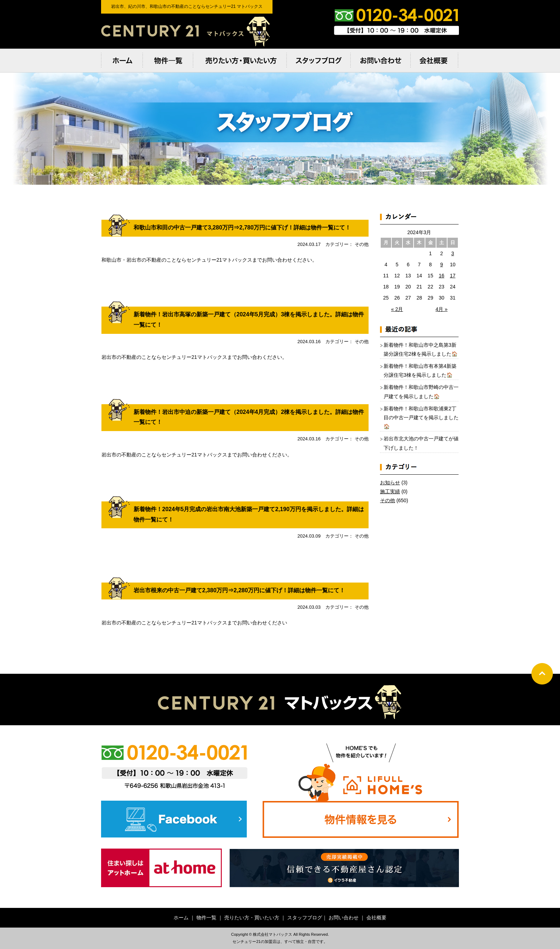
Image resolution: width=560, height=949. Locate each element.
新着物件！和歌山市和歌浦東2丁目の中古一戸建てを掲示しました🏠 (421, 417)
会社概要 (376, 918)
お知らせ (390, 483)
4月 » (442, 309)
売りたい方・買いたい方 (252, 918)
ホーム (181, 918)
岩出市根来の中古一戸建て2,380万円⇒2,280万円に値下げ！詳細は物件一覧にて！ (239, 590)
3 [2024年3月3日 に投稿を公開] (453, 253)
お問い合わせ (344, 918)
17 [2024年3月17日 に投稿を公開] (453, 276)
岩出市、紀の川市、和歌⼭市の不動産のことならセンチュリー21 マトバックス (187, 31)
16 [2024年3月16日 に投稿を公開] (441, 276)
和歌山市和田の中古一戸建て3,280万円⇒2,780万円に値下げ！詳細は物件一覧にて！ (242, 228)
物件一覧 (206, 918)
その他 (387, 500)
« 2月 (397, 309)
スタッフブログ (305, 918)
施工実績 (390, 491)
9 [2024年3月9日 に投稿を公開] (441, 265)
